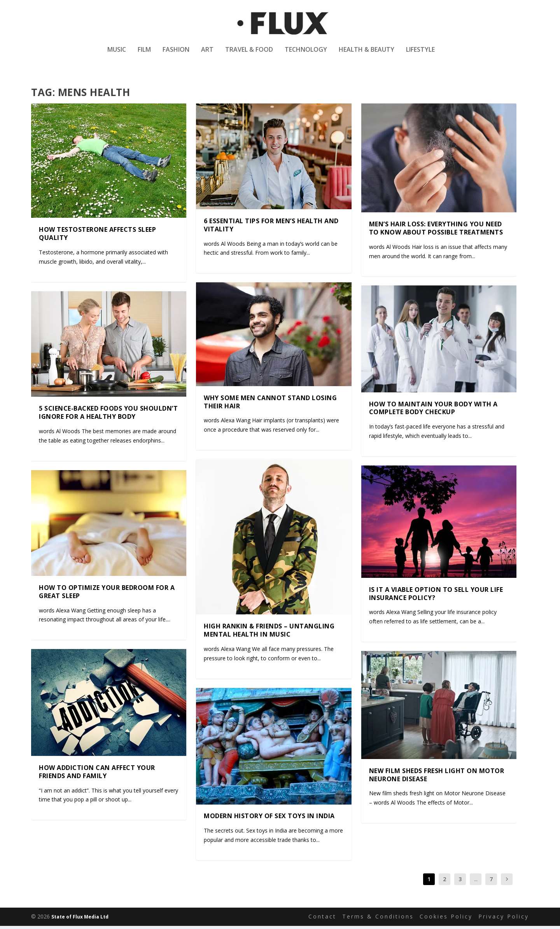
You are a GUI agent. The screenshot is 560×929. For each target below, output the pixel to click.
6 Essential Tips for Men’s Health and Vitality (271, 228)
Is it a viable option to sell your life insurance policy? (436, 597)
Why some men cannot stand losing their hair (270, 405)
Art (207, 52)
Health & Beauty (367, 52)
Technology (306, 52)
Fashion (176, 52)
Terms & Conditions (378, 920)
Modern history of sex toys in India (269, 819)
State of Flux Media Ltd (80, 920)
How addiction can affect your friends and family (97, 775)
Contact (322, 920)
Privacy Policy (504, 920)
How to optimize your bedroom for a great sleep (107, 595)
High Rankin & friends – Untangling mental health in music (269, 634)
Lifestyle (420, 52)
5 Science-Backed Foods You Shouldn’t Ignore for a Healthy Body (108, 416)
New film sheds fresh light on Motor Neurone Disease (437, 778)
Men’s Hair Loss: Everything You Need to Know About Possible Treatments (436, 232)
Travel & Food (249, 52)
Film (144, 52)
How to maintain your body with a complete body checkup (433, 411)
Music (117, 52)
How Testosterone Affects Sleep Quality (97, 237)
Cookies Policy (446, 920)
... (476, 883)
